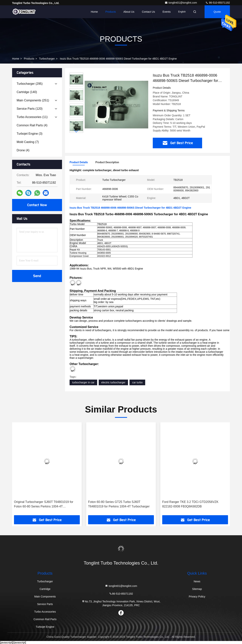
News (197, 581)
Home (94, 12)
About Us (129, 12)
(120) (30, 109)
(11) (32, 117)
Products (111, 12)
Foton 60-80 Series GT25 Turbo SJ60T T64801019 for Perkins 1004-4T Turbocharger (119, 504)
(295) (30, 84)
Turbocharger (47, 59)
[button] (76, 131)
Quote (217, 12)
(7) (28, 142)
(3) (29, 134)
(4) (32, 125)
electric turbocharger (113, 382)
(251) (33, 100)
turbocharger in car (83, 382)
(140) (27, 92)
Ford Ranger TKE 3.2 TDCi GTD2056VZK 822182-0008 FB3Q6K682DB (190, 504)
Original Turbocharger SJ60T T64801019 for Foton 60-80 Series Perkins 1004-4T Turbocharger (44, 505)
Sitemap (197, 589)
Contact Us (148, 12)
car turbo (137, 382)
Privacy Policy (197, 597)
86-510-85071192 (218, 3)
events (167, 12)
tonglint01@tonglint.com (181, 3)
